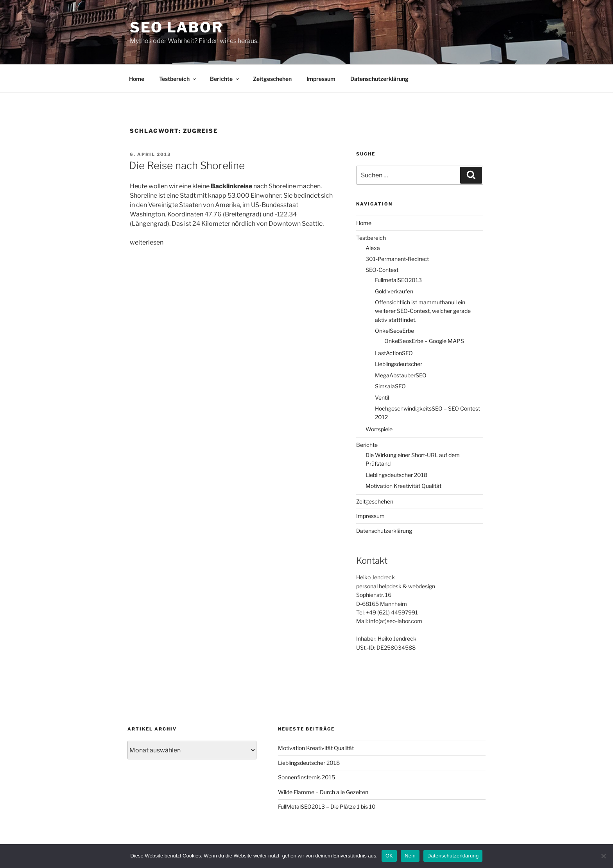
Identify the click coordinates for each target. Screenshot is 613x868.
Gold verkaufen (394, 291)
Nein (410, 856)
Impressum (321, 79)
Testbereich (178, 79)
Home (137, 79)
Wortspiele (379, 429)
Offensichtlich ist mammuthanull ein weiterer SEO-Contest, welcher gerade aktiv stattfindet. (423, 311)
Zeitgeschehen (272, 79)
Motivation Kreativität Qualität (403, 486)
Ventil (382, 397)
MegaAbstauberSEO (401, 375)
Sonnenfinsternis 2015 (306, 777)
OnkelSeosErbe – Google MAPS (424, 341)
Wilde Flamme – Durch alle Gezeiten (323, 792)
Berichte (225, 79)
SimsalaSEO (390, 386)
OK (389, 856)
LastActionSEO (394, 353)
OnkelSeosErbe (394, 331)
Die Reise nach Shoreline (187, 165)
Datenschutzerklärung (379, 79)
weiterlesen (147, 242)
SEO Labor (177, 27)
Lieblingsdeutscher (399, 364)
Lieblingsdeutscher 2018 (396, 475)
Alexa (373, 248)
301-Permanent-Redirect (397, 259)
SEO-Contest (382, 270)
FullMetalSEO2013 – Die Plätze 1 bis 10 (327, 806)
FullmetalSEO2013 (398, 280)
